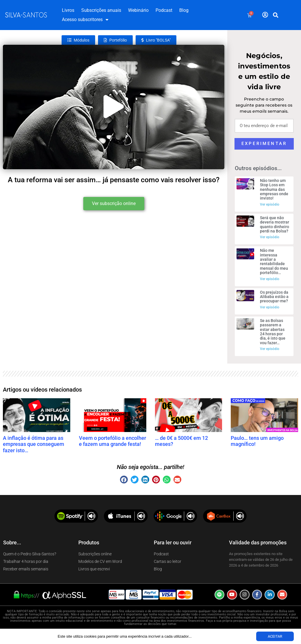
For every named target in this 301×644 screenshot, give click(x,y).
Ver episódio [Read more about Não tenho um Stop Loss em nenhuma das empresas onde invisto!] (270, 204)
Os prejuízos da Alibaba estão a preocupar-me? (274, 297)
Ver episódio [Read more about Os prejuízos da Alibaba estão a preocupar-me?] (270, 307)
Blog (184, 10)
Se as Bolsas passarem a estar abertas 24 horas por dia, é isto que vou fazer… (273, 332)
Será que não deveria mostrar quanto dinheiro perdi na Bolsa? (275, 224)
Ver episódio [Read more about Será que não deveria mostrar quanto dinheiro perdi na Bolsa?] (270, 237)
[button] (276, 15)
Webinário (138, 10)
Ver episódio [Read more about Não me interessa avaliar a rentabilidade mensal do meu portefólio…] (270, 279)
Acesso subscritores (85, 20)
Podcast (164, 10)
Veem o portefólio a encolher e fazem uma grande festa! (112, 441)
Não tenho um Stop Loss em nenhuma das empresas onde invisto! (274, 189)
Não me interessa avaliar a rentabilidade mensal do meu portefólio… (274, 261)
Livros (68, 10)
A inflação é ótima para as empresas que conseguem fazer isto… (34, 444)
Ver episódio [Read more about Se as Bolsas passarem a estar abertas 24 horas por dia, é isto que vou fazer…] (270, 349)
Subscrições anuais (101, 10)
